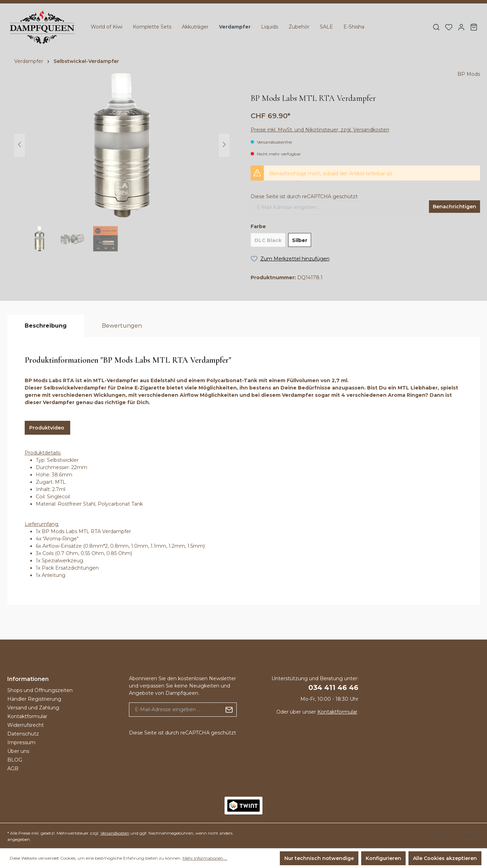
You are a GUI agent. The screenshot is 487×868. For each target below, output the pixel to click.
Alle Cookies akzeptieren (445, 858)
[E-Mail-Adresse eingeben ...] (176, 710)
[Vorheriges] (19, 145)
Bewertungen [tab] (122, 326)
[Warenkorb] (474, 27)
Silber (300, 240)
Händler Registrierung (34, 699)
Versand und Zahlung (33, 708)
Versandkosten (115, 833)
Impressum (21, 742)
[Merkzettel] (449, 27)
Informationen (28, 679)
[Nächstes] (224, 145)
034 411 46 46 (333, 688)
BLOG (15, 760)
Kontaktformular (27, 716)
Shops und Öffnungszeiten (40, 690)
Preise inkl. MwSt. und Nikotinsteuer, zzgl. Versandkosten (320, 130)
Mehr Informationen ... (205, 858)
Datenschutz (23, 734)
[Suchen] (436, 27)
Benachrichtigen (454, 207)
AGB (13, 769)
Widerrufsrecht (26, 725)
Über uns (18, 751)
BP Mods (469, 74)
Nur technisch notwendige (319, 858)
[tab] (46, 326)
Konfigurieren (383, 858)
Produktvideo (47, 428)
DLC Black (268, 240)
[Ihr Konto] (461, 27)
